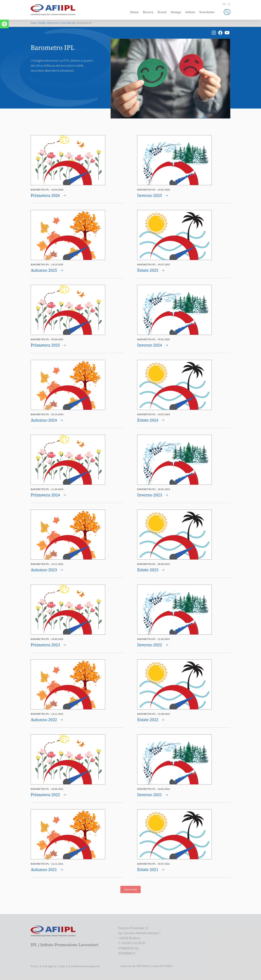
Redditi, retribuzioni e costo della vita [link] (57, 23)
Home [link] (134, 12)
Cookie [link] (61, 966)
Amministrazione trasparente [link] (84, 966)
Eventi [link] (162, 12)
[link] (4, 24)
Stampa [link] (176, 12)
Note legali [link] (48, 966)
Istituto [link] (190, 12)
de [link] (224, 4)
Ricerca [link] (148, 12)
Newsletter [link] (207, 12)
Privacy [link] (35, 966)
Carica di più (130, 889)
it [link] (229, 4)
